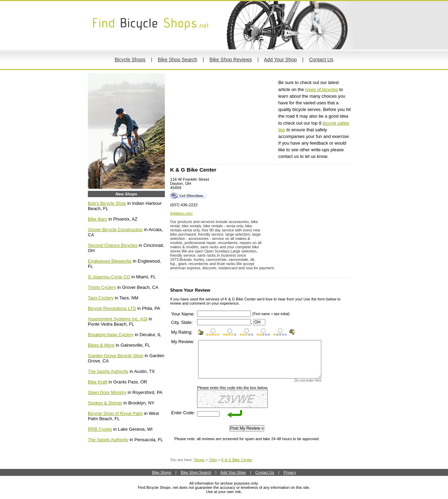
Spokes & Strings (105, 403)
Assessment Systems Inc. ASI (118, 319)
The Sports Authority (108, 371)
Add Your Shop (280, 60)
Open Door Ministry (107, 392)
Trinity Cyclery (102, 287)
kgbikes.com (181, 213)
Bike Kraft (97, 382)
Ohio (213, 460)
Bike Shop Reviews (231, 60)
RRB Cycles (100, 429)
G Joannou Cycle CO (109, 277)
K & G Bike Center (237, 460)
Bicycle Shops (130, 60)
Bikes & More (101, 345)
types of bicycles (322, 89)
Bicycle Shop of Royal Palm (115, 413)
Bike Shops (162, 472)
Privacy (290, 472)
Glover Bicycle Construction (115, 230)
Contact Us (321, 60)
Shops (199, 460)
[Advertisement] (223, 119)
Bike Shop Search (178, 60)
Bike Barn (97, 219)
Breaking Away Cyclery (111, 335)
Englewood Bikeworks (110, 261)
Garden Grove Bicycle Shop (116, 356)
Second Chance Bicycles (113, 245)
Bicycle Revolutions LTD (112, 308)
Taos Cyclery (101, 298)
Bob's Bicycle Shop (107, 203)
